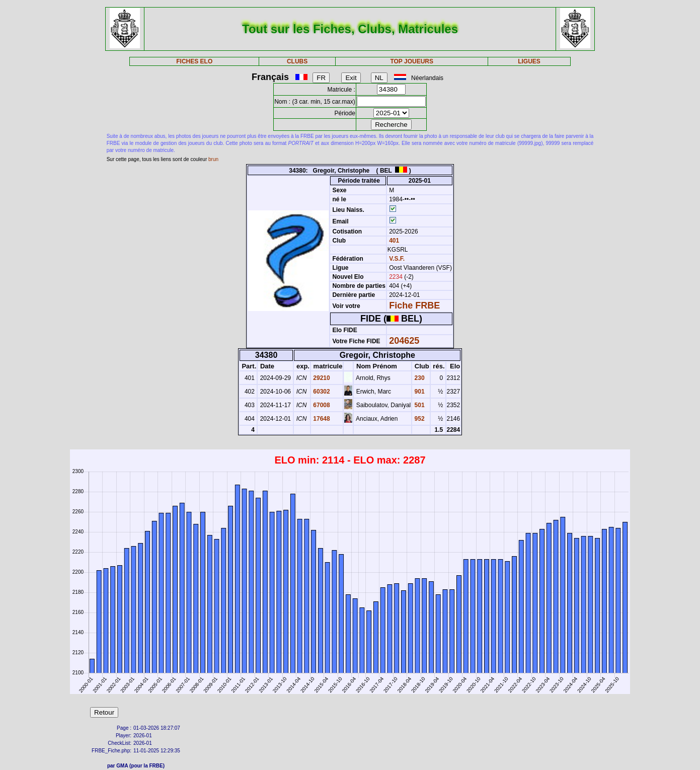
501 (418, 405)
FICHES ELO (194, 61)
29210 (321, 378)
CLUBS (297, 61)
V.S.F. (397, 259)
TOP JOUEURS (412, 61)
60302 (321, 392)
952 (418, 419)
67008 (321, 405)
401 (393, 241)
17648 (321, 419)
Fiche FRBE (414, 305)
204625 (404, 341)
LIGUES (529, 61)
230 (418, 378)
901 (418, 392)
